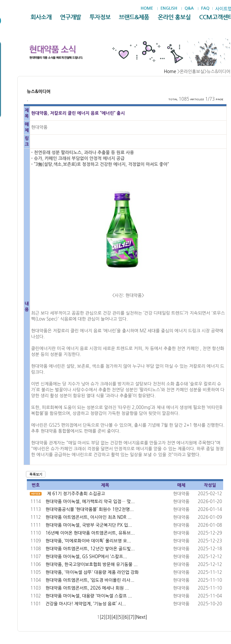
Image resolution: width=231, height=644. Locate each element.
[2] (103, 617)
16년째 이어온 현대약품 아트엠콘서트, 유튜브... (90, 533)
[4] (114, 617)
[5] (120, 617)
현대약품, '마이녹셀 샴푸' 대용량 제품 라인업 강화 (92, 572)
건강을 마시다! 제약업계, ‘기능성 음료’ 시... (86, 604)
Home (170, 72)
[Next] (141, 617)
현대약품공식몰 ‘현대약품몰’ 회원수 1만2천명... (90, 509)
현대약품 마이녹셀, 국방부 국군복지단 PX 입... (89, 525)
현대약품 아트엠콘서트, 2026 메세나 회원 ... (87, 588)
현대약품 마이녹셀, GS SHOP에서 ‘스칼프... (86, 557)
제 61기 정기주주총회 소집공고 (76, 494)
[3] (108, 617)
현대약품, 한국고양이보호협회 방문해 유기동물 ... (92, 565)
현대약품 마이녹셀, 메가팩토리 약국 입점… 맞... (90, 502)
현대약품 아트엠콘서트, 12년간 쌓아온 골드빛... (90, 549)
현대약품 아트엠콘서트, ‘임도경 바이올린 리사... (90, 580)
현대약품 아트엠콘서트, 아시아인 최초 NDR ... (89, 517)
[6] (126, 617)
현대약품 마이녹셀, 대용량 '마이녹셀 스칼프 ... (89, 596)
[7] (132, 617)
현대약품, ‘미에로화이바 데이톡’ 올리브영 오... (88, 541)
